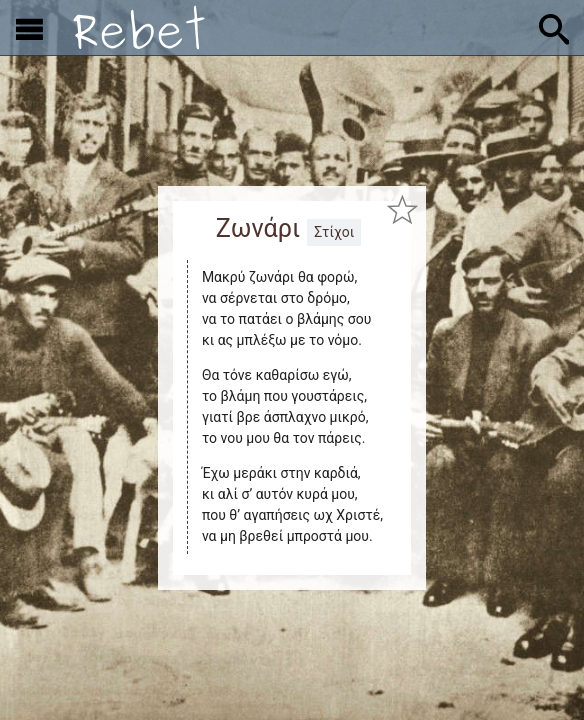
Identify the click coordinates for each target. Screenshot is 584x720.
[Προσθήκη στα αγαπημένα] (403, 209)
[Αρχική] (139, 27)
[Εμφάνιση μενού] (29, 28)
